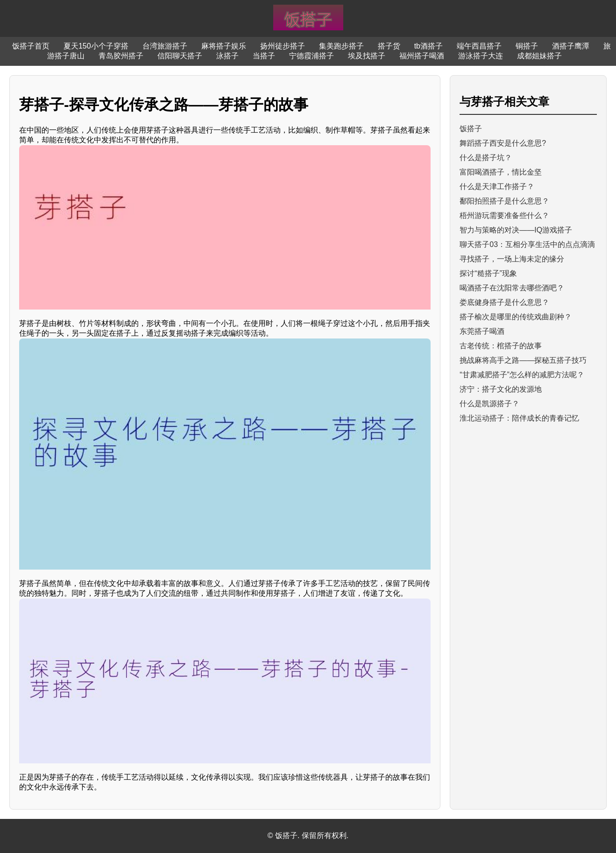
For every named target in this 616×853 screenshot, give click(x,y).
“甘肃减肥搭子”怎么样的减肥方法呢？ (522, 375)
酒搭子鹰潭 (571, 46)
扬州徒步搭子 (283, 46)
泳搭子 (227, 56)
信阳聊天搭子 (180, 56)
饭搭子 (471, 129)
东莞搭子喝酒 (482, 331)
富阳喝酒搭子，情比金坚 (501, 172)
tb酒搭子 (428, 46)
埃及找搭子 (367, 56)
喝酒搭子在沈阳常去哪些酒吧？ (512, 288)
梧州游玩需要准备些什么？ (504, 215)
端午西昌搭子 (479, 46)
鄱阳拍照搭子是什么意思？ (504, 201)
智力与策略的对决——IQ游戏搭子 (516, 230)
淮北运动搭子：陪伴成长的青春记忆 (519, 418)
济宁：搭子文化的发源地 (501, 389)
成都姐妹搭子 (539, 56)
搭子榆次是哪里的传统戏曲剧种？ (516, 317)
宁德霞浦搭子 (312, 56)
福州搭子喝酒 (422, 56)
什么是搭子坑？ (486, 158)
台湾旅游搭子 (165, 46)
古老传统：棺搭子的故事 (501, 346)
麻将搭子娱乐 (224, 46)
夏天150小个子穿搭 (96, 46)
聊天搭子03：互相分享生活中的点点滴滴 (527, 244)
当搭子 (264, 56)
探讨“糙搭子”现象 (488, 273)
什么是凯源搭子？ (489, 404)
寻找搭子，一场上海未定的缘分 (512, 259)
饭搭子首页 (31, 46)
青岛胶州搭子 (121, 56)
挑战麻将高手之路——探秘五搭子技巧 (523, 360)
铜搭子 (527, 46)
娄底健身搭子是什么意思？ (504, 302)
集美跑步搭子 (341, 46)
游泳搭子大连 (481, 56)
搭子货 (389, 46)
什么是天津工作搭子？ (497, 187)
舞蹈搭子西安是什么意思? (503, 143)
